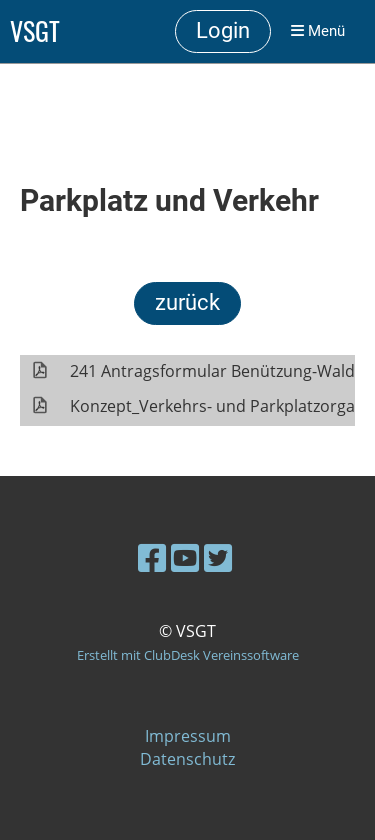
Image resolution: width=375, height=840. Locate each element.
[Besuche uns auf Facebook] (152, 557)
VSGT (35, 31)
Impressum (188, 736)
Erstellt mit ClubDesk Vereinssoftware (188, 655)
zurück (187, 302)
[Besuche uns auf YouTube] (185, 557)
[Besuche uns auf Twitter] (218, 557)
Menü (318, 31)
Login (223, 30)
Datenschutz (187, 759)
